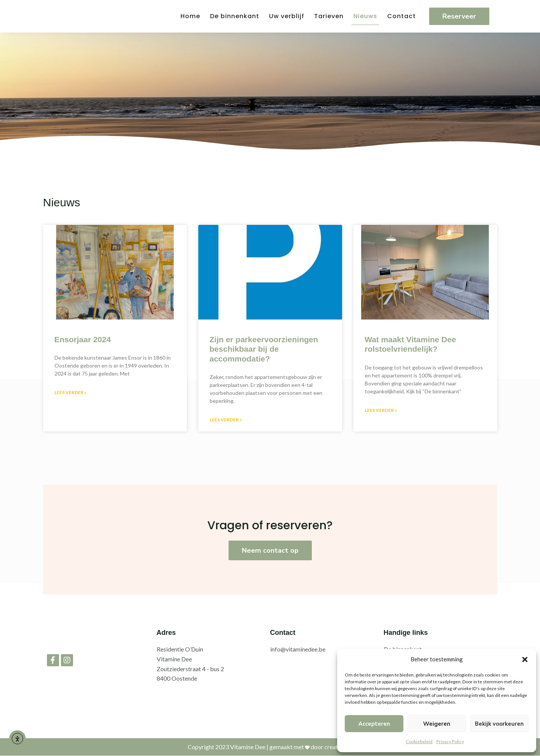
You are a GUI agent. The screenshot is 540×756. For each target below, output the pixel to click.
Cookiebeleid (419, 741)
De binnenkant (235, 16)
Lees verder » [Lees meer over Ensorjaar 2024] (71, 392)
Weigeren (437, 724)
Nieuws (365, 16)
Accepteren (374, 724)
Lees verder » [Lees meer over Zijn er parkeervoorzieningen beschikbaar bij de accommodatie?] (226, 420)
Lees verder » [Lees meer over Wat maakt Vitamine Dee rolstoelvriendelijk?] (381, 410)
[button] (525, 659)
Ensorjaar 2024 (83, 339)
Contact (401, 16)
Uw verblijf (287, 16)
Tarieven (329, 16)
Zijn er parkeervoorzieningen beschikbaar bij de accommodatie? (264, 349)
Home (190, 16)
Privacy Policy (450, 741)
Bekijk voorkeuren (499, 724)
